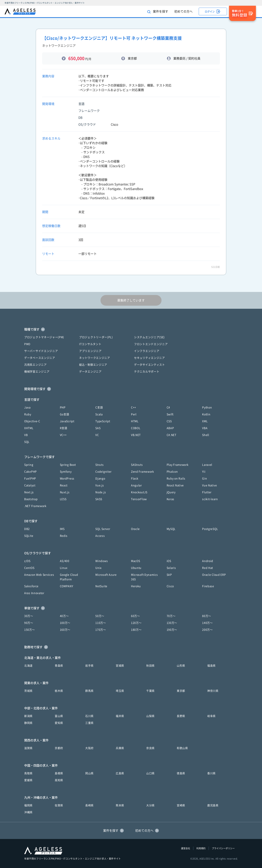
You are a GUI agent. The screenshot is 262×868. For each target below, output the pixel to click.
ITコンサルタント (90, 344)
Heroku (136, 586)
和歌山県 (182, 748)
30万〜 (29, 616)
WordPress (67, 478)
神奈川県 (213, 691)
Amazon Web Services (39, 575)
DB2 (27, 529)
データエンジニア (90, 372)
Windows (102, 561)
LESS (63, 499)
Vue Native (209, 485)
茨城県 (28, 691)
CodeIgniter (103, 472)
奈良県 (150, 748)
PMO (27, 344)
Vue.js (100, 485)
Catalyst (30, 485)
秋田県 (150, 666)
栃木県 (59, 691)
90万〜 (29, 623)
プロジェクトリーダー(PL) (96, 337)
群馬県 (89, 691)
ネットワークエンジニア (95, 358)
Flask (135, 478)
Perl (134, 414)
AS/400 (65, 561)
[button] (131, 329)
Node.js (101, 492)
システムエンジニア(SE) (149, 337)
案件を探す (158, 12)
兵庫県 (120, 748)
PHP (63, 407)
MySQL (171, 529)
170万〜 (101, 630)
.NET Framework (35, 506)
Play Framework (178, 465)
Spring (29, 465)
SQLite (29, 536)
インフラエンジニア (147, 351)
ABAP (170, 428)
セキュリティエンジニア (149, 358)
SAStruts (137, 465)
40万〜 (64, 616)
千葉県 (150, 691)
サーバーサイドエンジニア (41, 351)
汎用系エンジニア (35, 365)
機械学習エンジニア (37, 372)
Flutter (207, 492)
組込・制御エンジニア (93, 365)
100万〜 (65, 623)
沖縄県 (28, 812)
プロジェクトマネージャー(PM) (44, 337)
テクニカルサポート (147, 372)
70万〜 (171, 616)
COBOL (136, 428)
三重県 (89, 723)
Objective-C (32, 421)
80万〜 (207, 616)
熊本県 (120, 805)
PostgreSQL (210, 529)
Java (27, 407)
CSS (169, 421)
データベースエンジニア (40, 358)
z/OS (27, 561)
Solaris (171, 568)
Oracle (135, 529)
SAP (169, 575)
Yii (204, 472)
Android (208, 561)
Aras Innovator (34, 593)
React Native (175, 485)
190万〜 (172, 630)
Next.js (29, 492)
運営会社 (186, 848)
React (64, 485)
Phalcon (172, 472)
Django (100, 478)
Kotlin (206, 414)
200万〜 (207, 630)
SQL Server (103, 529)
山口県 (150, 773)
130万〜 (172, 623)
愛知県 (59, 723)
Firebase (208, 586)
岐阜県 (211, 716)
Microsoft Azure (106, 575)
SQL (27, 442)
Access (100, 536)
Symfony (66, 472)
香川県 (211, 773)
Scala (99, 414)
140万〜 (207, 623)
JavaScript (67, 421)
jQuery (171, 492)
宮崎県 (181, 805)
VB (26, 435)
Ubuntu (136, 568)
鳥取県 (28, 773)
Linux (64, 568)
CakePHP (31, 472)
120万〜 (136, 623)
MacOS (136, 561)
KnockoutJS (139, 492)
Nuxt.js (65, 492)
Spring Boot (68, 465)
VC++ (63, 435)
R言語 (64, 428)
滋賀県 (28, 748)
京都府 (59, 748)
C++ (134, 407)
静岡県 (28, 723)
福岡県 (28, 805)
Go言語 (65, 414)
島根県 (59, 773)
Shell (206, 435)
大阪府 (89, 748)
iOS (169, 561)
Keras (171, 499)
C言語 (99, 407)
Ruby (28, 414)
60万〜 (135, 616)
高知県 (59, 780)
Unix (98, 568)
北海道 (28, 666)
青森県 (59, 666)
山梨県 (150, 716)
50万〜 (100, 616)
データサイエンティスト (149, 365)
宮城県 (120, 666)
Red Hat (208, 568)
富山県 (59, 716)
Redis (64, 536)
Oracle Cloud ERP (214, 575)
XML (205, 421)
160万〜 (65, 630)
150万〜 (30, 630)
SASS (99, 499)
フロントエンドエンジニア (151, 344)
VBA (205, 428)
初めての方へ (183, 11)
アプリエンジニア (90, 351)
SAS (98, 428)
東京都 (181, 691)
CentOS (29, 568)
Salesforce (31, 586)
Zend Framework (143, 472)
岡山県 (89, 773)
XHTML (29, 428)
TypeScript (103, 421)
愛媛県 (28, 780)
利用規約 (201, 848)
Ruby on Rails (176, 478)
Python (207, 407)
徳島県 (181, 773)
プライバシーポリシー (223, 848)
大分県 (150, 805)
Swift (170, 414)
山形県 (181, 666)
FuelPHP (30, 478)
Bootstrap (31, 499)
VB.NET (136, 435)
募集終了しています (131, 300)
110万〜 (101, 623)
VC (97, 435)
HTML (135, 421)
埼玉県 (120, 691)
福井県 (120, 716)
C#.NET (172, 435)
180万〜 (136, 630)
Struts (99, 465)
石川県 (89, 716)
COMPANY (67, 586)
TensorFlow (139, 499)
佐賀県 (59, 805)
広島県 (120, 773)
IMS (62, 529)
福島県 (211, 666)
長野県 (181, 716)
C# (168, 407)
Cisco (170, 586)
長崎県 (89, 805)
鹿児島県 (213, 805)
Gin (205, 478)
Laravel (207, 465)
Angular (136, 485)
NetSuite (101, 586)
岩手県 (89, 666)
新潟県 (28, 716)
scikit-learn (210, 499)
